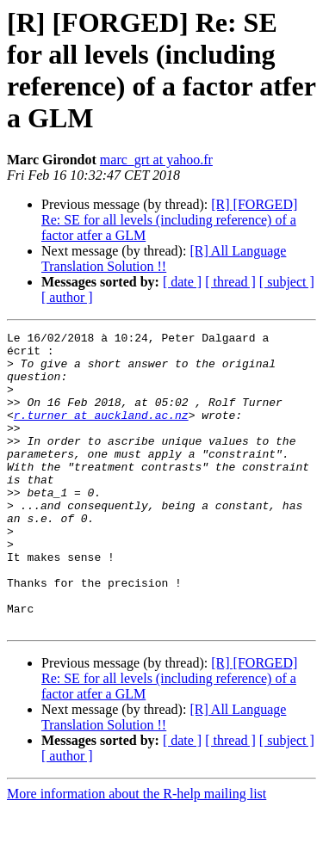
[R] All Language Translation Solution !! (164, 259)
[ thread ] (230, 282)
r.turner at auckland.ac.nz (101, 433)
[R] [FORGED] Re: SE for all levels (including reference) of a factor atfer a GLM (169, 220)
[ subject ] (287, 282)
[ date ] (182, 282)
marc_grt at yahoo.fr (156, 160)
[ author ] (67, 297)
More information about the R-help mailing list (137, 853)
